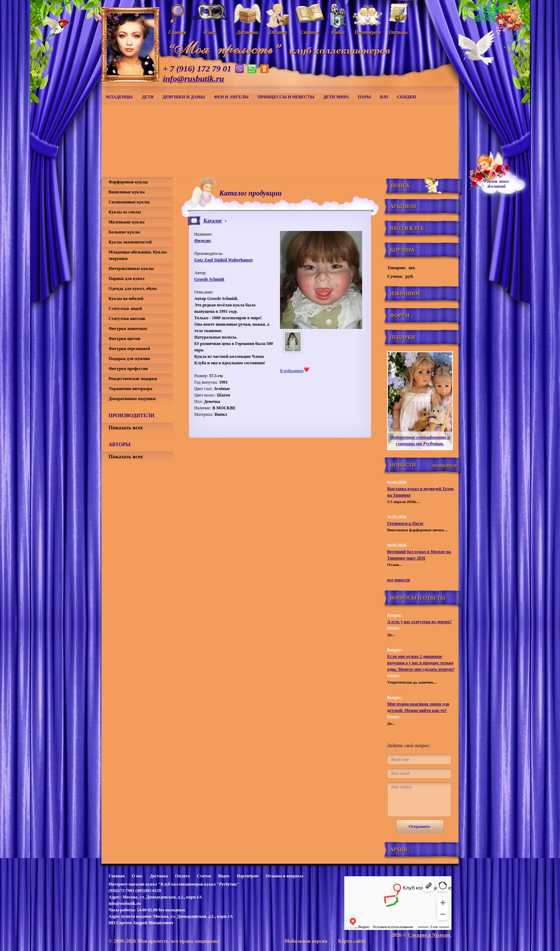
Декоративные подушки (132, 399)
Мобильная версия (306, 941)
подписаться (445, 465)
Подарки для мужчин (129, 359)
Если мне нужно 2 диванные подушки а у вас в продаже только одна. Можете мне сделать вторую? (421, 663)
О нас (137, 876)
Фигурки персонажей (129, 349)
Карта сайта (352, 941)
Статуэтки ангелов (127, 319)
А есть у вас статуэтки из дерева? (419, 622)
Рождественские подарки (133, 379)
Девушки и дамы (184, 97)
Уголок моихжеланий (496, 184)
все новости (399, 580)
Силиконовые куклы (129, 202)
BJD (384, 97)
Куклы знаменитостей (130, 242)
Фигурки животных (128, 329)
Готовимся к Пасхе (405, 523)
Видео (224, 876)
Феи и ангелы (231, 97)
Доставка (159, 876)
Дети (148, 97)
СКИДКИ (407, 97)
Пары (364, 97)
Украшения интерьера (130, 389)
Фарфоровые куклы (128, 182)
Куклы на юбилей (126, 299)
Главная (117, 876)
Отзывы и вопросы (284, 876)
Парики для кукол (126, 279)
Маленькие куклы (127, 222)
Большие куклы (124, 232)
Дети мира (336, 97)
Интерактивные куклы (131, 268)
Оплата (182, 876)
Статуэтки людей (125, 309)
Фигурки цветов (124, 339)
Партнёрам (248, 876)
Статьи (204, 876)
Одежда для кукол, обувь (133, 289)
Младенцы (119, 97)
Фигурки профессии (128, 369)
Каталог (213, 221)
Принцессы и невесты (286, 97)
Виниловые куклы (127, 192)
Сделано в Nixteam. (430, 935)
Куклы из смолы (125, 212)
